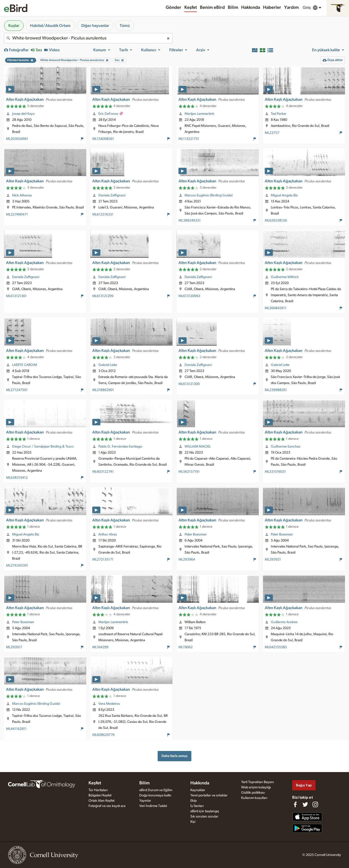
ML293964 (187, 560)
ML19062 (186, 647)
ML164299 (100, 647)
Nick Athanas (22, 195)
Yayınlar (145, 801)
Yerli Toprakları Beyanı (257, 782)
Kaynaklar (198, 790)
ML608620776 (103, 735)
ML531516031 (275, 472)
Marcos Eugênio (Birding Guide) (209, 195)
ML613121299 (103, 296)
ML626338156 (276, 221)
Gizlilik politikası (253, 793)
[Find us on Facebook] (295, 804)
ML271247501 (17, 390)
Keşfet (191, 8)
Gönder (173, 8)
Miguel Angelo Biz (284, 195)
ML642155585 (276, 647)
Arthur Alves (108, 534)
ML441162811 (16, 729)
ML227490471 (17, 214)
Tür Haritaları (98, 790)
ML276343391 (17, 566)
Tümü (125, 26)
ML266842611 (276, 308)
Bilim (233, 8)
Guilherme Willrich (285, 277)
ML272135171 (103, 560)
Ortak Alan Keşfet (101, 801)
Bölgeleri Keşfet (100, 795)
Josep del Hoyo (23, 114)
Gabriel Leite (108, 365)
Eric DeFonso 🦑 (111, 114)
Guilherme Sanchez (286, 447)
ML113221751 (189, 139)
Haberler (272, 8)
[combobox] (88, 38)
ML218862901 (103, 390)
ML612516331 (103, 214)
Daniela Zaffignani (112, 195)
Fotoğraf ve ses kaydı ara (107, 806)
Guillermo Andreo (284, 622)
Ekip (193, 801)
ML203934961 (17, 139)
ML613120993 (189, 296)
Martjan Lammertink (199, 114)
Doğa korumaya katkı (155, 795)
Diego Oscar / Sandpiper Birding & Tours (43, 447)
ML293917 (14, 647)
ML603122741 (103, 472)
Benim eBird (212, 8)
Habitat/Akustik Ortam (50, 26)
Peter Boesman (196, 534)
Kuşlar (14, 26)
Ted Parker (279, 114)
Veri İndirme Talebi (153, 806)
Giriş (307, 8)
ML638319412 (17, 478)
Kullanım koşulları (254, 798)
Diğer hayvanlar (95, 26)
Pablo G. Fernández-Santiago (120, 447)
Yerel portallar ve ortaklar (209, 795)
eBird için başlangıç (205, 811)
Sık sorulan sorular (204, 817)
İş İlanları (197, 806)
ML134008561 (103, 139)
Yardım (291, 8)
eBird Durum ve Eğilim (156, 790)
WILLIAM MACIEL (198, 447)
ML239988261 (276, 390)
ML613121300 (189, 384)
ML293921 (273, 560)
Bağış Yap (304, 785)
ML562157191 (189, 472)
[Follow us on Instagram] (315, 804)
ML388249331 (190, 221)
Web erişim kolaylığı (256, 787)
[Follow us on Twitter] (305, 804)
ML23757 (272, 133)
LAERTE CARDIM (25, 365)
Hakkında (251, 8)
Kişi (193, 822)
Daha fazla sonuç (175, 756)
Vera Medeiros (109, 704)
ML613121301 (16, 296)
